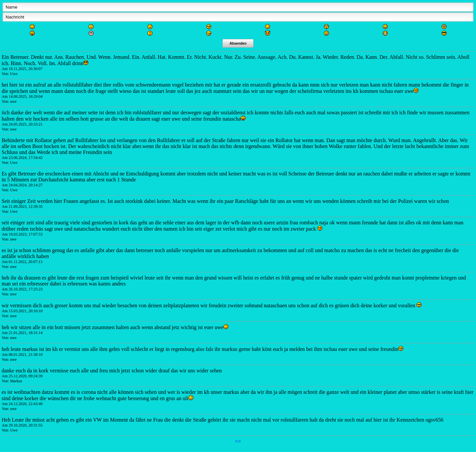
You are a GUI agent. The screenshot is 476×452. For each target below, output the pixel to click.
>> (238, 441)
